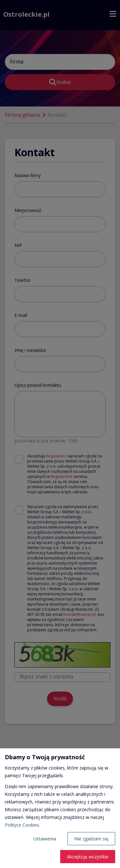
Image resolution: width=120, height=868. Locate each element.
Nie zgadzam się (91, 839)
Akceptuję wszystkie (88, 857)
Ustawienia (45, 839)
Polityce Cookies (22, 825)
